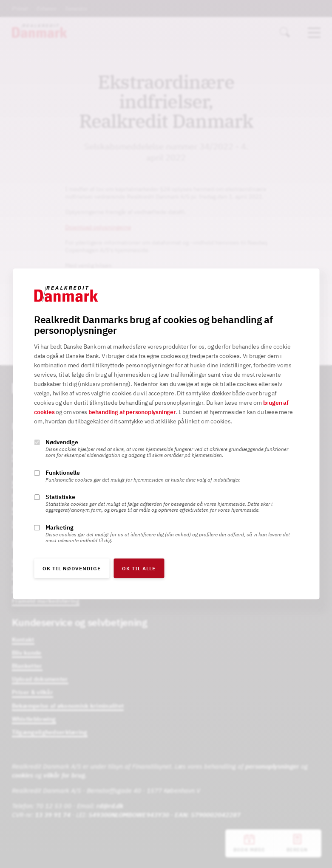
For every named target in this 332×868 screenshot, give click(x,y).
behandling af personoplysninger (132, 412)
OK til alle (139, 569)
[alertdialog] (166, 434)
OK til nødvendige (72, 569)
